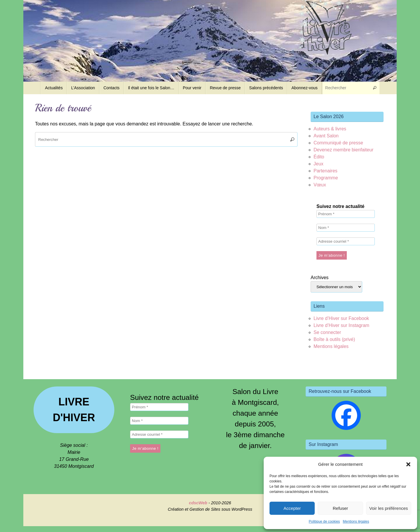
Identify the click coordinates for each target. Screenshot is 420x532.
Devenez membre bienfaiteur (343, 150)
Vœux (320, 185)
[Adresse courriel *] (346, 241)
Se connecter (327, 332)
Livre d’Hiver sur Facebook (341, 318)
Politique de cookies (324, 521)
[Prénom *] (346, 214)
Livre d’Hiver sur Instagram (341, 325)
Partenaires (325, 171)
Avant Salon (326, 136)
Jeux (318, 164)
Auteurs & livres (330, 129)
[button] (408, 464)
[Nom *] (346, 228)
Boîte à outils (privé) (334, 339)
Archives (320, 278)
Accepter (292, 508)
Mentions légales (356, 521)
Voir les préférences (389, 508)
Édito (319, 157)
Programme (326, 178)
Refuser (341, 508)
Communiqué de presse (338, 143)
